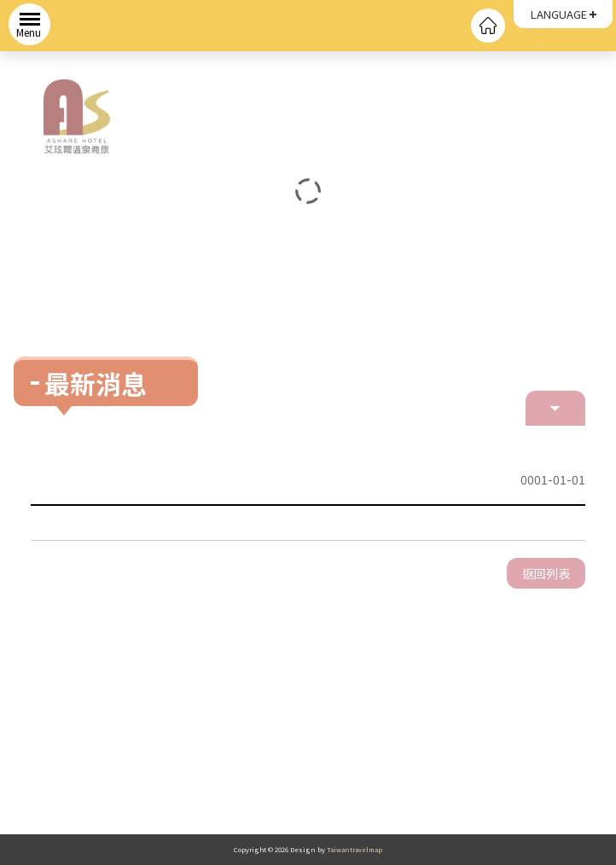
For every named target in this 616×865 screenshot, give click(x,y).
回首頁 (488, 26)
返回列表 (546, 573)
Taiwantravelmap (354, 849)
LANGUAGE (559, 14)
